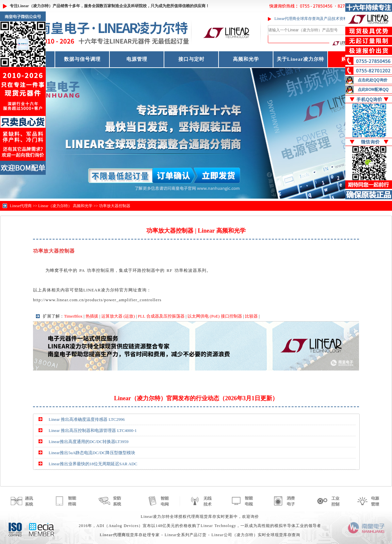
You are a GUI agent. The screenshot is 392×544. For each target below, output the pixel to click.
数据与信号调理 (82, 59)
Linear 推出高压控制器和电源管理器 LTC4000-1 (93, 430)
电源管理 (137, 59)
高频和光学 (246, 59)
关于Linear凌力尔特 (300, 59)
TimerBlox (73, 316)
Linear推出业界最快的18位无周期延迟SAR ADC (93, 464)
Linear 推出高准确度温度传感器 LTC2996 (87, 419)
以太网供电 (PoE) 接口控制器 (215, 316)
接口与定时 (191, 59)
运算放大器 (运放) (118, 316)
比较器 (251, 316)
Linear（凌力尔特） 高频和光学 (65, 206)
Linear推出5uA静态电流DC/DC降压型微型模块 (92, 453)
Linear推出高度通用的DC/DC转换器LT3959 (89, 442)
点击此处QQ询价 (373, 80)
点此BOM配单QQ (373, 90)
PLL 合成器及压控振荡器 (161, 316)
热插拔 (92, 316)
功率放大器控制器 (115, 206)
